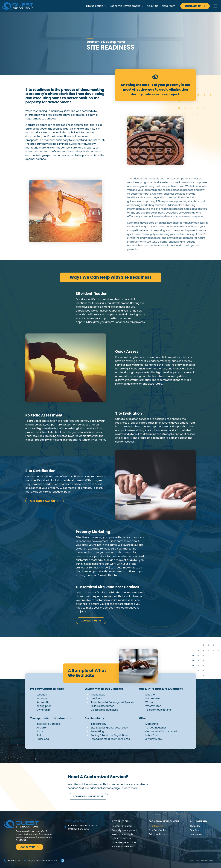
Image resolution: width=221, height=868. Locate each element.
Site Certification (158, 830)
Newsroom (169, 6)
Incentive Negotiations (124, 842)
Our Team (196, 830)
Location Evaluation (123, 826)
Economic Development (126, 6)
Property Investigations (125, 830)
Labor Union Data (121, 838)
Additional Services (122, 847)
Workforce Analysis (122, 834)
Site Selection (96, 6)
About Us (153, 6)
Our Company (199, 821)
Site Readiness (157, 826)
